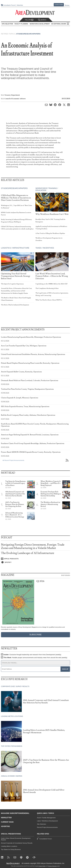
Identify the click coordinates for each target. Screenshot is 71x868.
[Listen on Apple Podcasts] (35, 559)
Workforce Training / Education (47, 189)
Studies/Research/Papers (28, 34)
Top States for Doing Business (11, 849)
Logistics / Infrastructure (15, 248)
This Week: (35, 658)
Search (42, 20)
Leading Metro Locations (9, 846)
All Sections (68, 24)
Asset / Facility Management (46, 818)
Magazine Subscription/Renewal (15, 813)
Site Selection (42, 824)
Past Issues (66, 575)
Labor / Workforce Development (47, 821)
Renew (67, 5)
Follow (29, 20)
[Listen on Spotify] (35, 562)
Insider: (32, 655)
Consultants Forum (9, 5)
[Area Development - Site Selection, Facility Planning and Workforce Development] (35, 13)
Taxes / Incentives (45, 248)
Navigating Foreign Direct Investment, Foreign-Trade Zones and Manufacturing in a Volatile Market (33, 546)
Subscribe (59, 5)
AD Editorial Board (59, 24)
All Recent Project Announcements (13, 460)
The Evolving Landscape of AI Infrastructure (28, 553)
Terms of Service (52, 866)
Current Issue (7, 822)
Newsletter (6, 818)
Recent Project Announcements (47, 827)
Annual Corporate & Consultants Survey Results (17, 843)
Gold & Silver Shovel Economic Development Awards (16, 839)
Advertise (20, 5)
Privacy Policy (42, 866)
